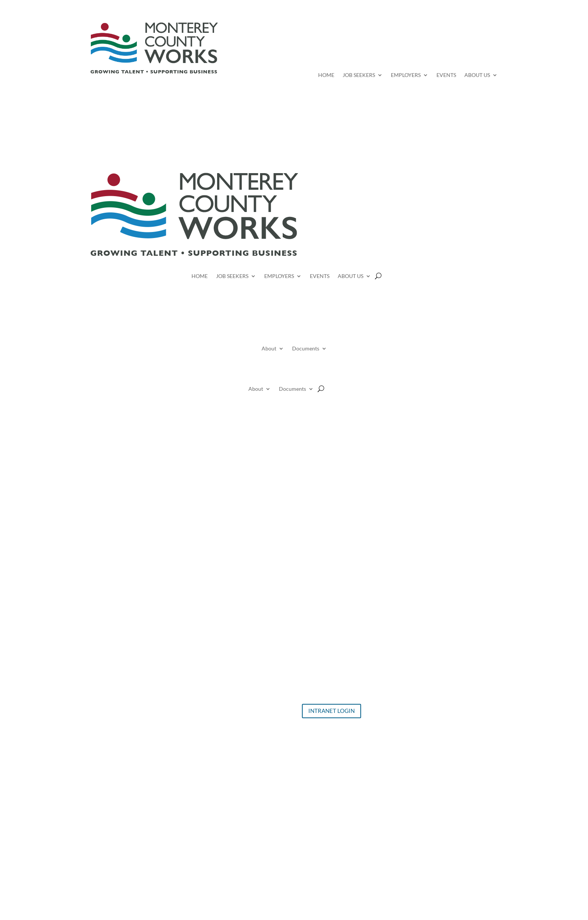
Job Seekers (213, 658)
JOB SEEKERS (359, 75)
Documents (306, 349)
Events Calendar (219, 668)
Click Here (306, 787)
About (269, 349)
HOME (326, 75)
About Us (210, 689)
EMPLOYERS (406, 75)
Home (206, 647)
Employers (212, 678)
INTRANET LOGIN (332, 711)
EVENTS (446, 75)
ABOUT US (477, 75)
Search (364, 39)
